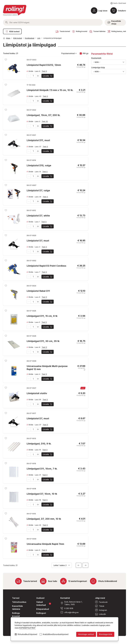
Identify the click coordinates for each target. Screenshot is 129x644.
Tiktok (100, 606)
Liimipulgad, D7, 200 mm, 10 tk (44, 519)
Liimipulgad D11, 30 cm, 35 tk (43, 341)
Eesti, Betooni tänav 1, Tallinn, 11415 (71, 603)
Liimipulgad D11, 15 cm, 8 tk (42, 316)
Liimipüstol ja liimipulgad (52, 38)
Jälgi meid (100, 598)
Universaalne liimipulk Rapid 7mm (45, 544)
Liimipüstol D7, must (38, 241)
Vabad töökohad (44, 604)
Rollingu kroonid (16, 615)
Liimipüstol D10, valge (39, 165)
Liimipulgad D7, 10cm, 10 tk (42, 494)
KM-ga (86, 53)
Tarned (16, 598)
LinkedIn (100, 614)
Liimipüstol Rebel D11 (38, 291)
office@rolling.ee (69, 612)
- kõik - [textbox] (97, 62)
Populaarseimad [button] (69, 53)
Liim (39, 38)
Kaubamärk (96, 58)
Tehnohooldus (19, 602)
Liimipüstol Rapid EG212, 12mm (44, 65)
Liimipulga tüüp (98, 68)
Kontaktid (65, 598)
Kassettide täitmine (17, 608)
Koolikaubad (30, 38)
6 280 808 (67, 608)
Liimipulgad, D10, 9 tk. (39, 444)
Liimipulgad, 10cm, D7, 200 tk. (44, 115)
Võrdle (30, 71)
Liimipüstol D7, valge (38, 190)
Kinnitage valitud (86, 634)
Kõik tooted (12, 31)
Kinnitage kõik (106, 634)
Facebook (101, 602)
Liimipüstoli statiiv (37, 393)
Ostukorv (122, 11)
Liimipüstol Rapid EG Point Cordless (46, 266)
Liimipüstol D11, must (38, 140)
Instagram (101, 610)
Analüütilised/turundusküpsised (56, 634)
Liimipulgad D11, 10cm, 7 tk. (42, 469)
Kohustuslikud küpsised (27, 634)
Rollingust (41, 613)
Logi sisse (103, 11)
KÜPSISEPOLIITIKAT (27, 628)
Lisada (48, 76)
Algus (8, 38)
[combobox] (109, 62)
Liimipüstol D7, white (38, 216)
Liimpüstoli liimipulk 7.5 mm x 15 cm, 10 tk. (50, 90)
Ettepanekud (43, 609)
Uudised (40, 598)
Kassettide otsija (114, 22)
